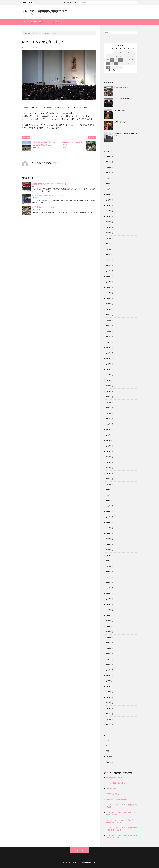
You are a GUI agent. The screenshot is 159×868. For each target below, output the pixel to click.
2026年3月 (109, 162)
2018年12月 (110, 615)
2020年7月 (109, 512)
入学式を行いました (120, 122)
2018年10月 (110, 626)
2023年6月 (109, 337)
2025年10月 (110, 189)
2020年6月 (109, 517)
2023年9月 (109, 320)
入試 (107, 751)
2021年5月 (109, 462)
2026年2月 (109, 167)
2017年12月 (110, 681)
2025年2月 (109, 233)
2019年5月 (109, 588)
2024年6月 (109, 271)
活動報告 (35, 47)
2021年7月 (109, 451)
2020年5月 (109, 522)
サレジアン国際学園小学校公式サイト (36, 22)
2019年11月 (110, 555)
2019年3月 (109, 599)
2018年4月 (109, 659)
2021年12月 (110, 430)
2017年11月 (110, 686)
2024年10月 (110, 255)
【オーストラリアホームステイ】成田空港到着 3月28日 (122, 806)
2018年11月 (110, 621)
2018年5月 (109, 654)
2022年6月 (109, 397)
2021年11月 (110, 435)
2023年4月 (109, 348)
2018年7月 (109, 643)
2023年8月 (109, 326)
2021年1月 (109, 484)
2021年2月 (109, 479)
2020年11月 (110, 495)
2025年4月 (109, 222)
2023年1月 (109, 364)
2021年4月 (109, 468)
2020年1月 (109, 544)
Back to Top (80, 850)
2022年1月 (109, 424)
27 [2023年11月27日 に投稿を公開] (108, 67)
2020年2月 (109, 539)
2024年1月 (109, 298)
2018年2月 (109, 670)
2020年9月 (109, 506)
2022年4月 (109, 408)
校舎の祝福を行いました (77, 3)
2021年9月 (109, 446)
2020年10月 (110, 501)
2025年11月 (110, 184)
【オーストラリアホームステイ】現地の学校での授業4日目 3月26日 (121, 829)
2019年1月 (109, 610)
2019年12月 (110, 550)
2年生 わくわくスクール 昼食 (43, 207)
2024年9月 (109, 260)
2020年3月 (109, 533)
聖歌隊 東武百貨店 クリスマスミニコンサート (49, 184)
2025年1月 (109, 238)
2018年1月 (109, 675)
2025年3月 (109, 227)
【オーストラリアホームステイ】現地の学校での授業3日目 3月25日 (121, 837)
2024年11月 (110, 249)
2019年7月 (109, 577)
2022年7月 (109, 391)
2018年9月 (109, 632)
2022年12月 (110, 369)
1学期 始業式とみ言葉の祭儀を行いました (120, 799)
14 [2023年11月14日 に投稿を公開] (112, 60)
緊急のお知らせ (111, 762)
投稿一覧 (56, 163)
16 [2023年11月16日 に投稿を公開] (120, 60)
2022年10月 (110, 380)
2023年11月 (110, 309)
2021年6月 (109, 457)
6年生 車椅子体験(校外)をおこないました (48, 195)
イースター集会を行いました (123, 99)
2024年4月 (109, 282)
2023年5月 (109, 342)
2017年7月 (109, 708)
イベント (109, 746)
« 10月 (108, 70)
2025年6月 (109, 211)
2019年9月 (109, 566)
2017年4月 (109, 725)
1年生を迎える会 (119, 110)
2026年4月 (109, 156)
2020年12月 (110, 490)
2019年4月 (109, 594)
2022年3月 (109, 413)
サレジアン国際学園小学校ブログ (45, 11)
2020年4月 (109, 528)
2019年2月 (109, 604)
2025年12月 (110, 178)
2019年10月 (110, 561)
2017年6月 (109, 714)
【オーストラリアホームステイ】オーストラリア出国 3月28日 (121, 814)
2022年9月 (109, 386)
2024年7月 (109, 266)
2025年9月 (109, 195)
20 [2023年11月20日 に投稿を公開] (108, 64)
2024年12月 (110, 244)
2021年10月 (110, 440)
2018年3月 (109, 665)
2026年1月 (109, 173)
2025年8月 (109, 200)
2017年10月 (110, 692)
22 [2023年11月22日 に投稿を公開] (116, 64)
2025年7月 (109, 205)
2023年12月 (110, 304)
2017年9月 (109, 697)
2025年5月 (109, 216)
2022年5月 (109, 402)
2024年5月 (109, 276)
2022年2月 (109, 419)
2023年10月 (110, 315)
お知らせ (109, 740)
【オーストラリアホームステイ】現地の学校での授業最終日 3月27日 (121, 821)
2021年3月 (109, 473)
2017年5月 (109, 719)
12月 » (113, 70)
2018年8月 (109, 637)
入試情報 (56, 22)
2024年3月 (109, 287)
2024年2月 (109, 293)
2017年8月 (109, 703)
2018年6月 (109, 648)
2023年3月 (109, 353)
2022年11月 (110, 375)
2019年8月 (109, 572)
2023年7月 (109, 331)
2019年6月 (109, 583)
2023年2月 (109, 358)
